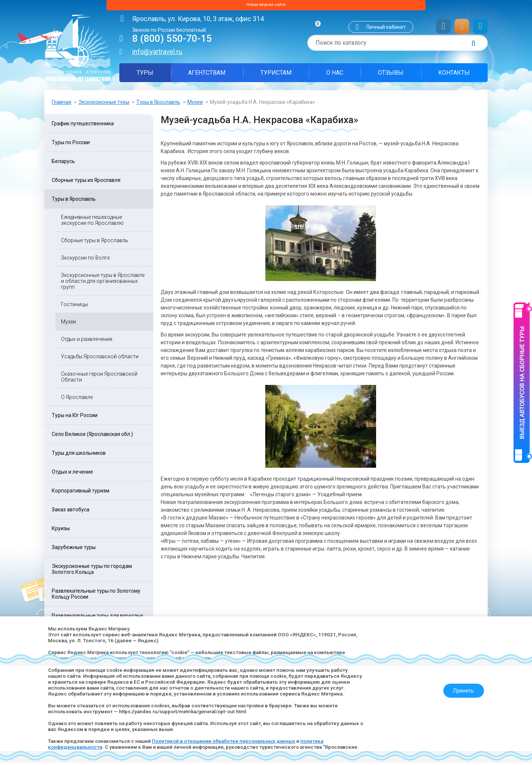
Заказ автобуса (71, 512)
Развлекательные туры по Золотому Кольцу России (96, 596)
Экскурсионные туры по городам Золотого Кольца (92, 571)
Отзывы (391, 75)
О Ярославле (77, 399)
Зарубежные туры (74, 549)
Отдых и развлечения (87, 341)
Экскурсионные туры (104, 104)
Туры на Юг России (75, 417)
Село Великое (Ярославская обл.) (92, 436)
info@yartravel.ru (157, 54)
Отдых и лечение (72, 474)
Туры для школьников (79, 455)
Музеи (195, 104)
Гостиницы (74, 307)
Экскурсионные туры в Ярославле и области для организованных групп (103, 283)
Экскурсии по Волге (85, 260)
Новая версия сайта (266, 6)
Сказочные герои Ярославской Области (99, 379)
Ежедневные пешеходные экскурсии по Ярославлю (92, 222)
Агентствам (207, 75)
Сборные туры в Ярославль (95, 243)
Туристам (276, 75)
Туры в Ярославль (158, 104)
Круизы (61, 531)
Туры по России (71, 145)
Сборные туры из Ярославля (86, 182)
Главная (62, 104)
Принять (461, 688)
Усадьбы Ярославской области (100, 359)
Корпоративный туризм (81, 493)
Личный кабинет (386, 29)
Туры (145, 75)
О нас (335, 75)
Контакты (454, 75)
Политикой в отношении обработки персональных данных (230, 741)
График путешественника (83, 126)
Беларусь (63, 163)
